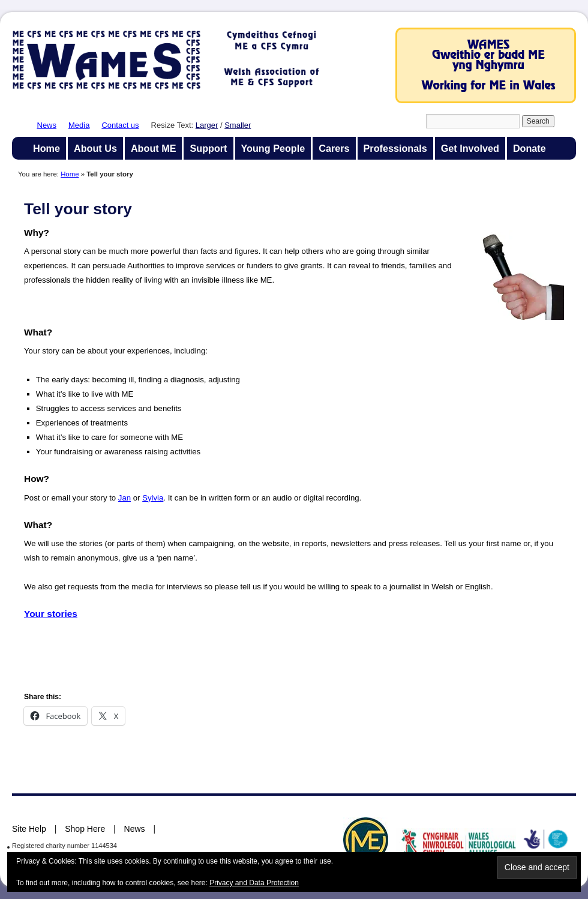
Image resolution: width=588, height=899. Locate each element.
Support (208, 148)
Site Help (29, 829)
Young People (273, 148)
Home (46, 148)
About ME (154, 148)
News (47, 125)
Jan (124, 498)
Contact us (120, 125)
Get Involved (470, 148)
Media (79, 125)
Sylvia (153, 498)
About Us (95, 148)
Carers (334, 148)
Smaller (238, 125)
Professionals (395, 148)
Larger (207, 125)
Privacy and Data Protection (254, 883)
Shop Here (85, 829)
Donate (529, 148)
